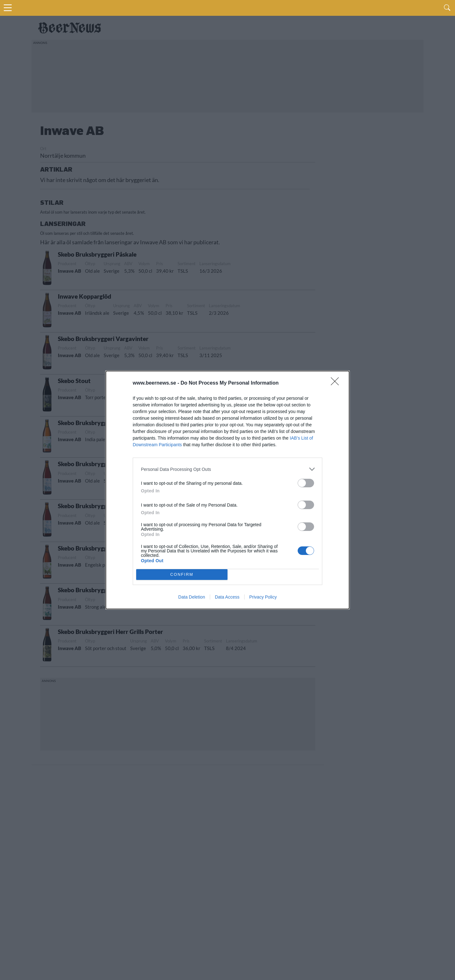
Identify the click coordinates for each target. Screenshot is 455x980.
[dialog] (227, 490)
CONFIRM (182, 575)
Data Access (227, 597)
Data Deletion (192, 597)
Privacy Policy (263, 597)
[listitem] (227, 469)
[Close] (337, 383)
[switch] (306, 483)
